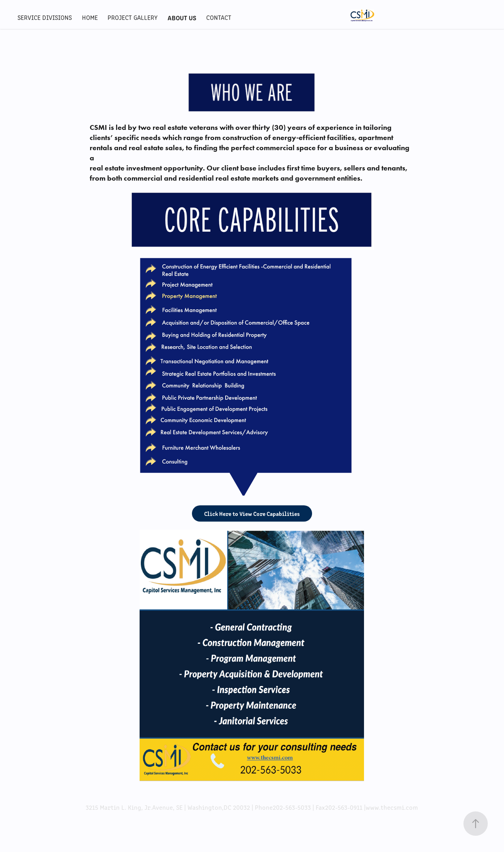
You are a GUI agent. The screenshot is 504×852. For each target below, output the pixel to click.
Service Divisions (45, 17)
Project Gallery (132, 17)
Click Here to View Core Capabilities (252, 513)
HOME (90, 17)
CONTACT (219, 17)
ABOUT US (182, 17)
